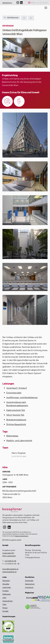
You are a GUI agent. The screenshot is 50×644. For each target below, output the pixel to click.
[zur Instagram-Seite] (18, 3)
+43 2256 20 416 (10, 561)
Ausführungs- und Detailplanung (22, 397)
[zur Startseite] (21, 509)
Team (4, 604)
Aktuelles (36, 10)
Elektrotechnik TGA (16, 410)
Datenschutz (7, 3)
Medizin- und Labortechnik (19, 440)
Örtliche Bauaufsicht (16, 424)
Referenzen (7, 594)
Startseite (6, 581)
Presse (5, 608)
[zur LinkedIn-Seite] (21, 3)
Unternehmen (8, 601)
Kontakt (5, 611)
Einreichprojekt (14, 393)
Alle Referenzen (11, 18)
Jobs (4, 597)
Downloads (29, 581)
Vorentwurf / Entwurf (17, 388)
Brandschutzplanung (16, 420)
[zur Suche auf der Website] (26, 10)
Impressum (29, 587)
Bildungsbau (12, 436)
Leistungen (7, 587)
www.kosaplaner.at (9, 572)
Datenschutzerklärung (22, 536)
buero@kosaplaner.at (10, 569)
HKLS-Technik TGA (15, 415)
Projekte (5, 591)
